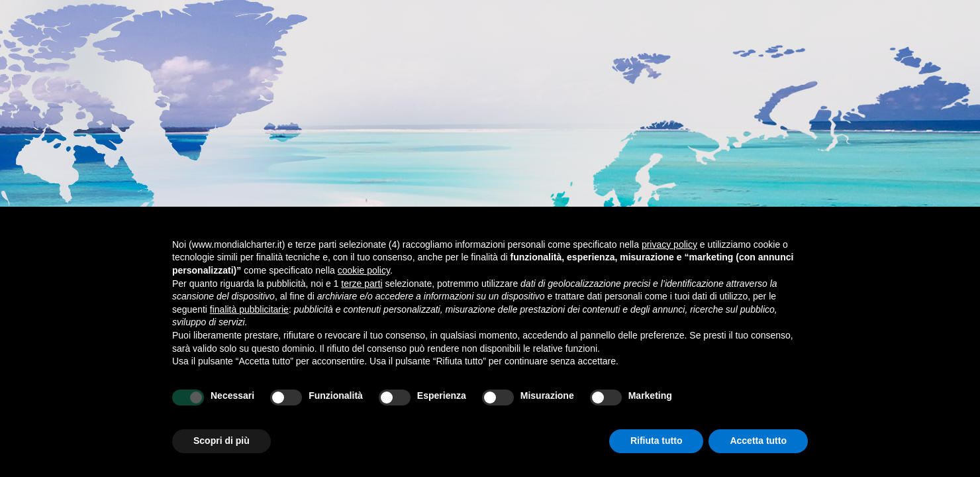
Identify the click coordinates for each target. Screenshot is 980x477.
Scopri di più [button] (221, 441)
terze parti (362, 284)
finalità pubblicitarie (249, 309)
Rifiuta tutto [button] (657, 441)
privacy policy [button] (669, 244)
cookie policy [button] (364, 270)
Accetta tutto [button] (758, 441)
